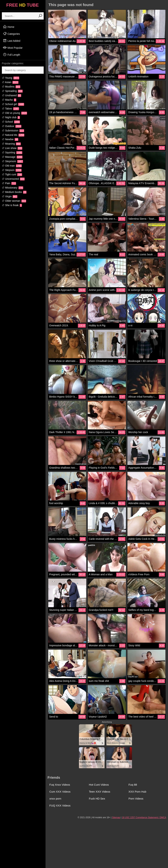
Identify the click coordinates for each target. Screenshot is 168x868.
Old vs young (14, 113)
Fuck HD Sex (97, 799)
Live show (12, 148)
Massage (12, 157)
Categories (11, 34)
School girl (13, 104)
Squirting (12, 152)
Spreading (12, 91)
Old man (12, 166)
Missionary (13, 188)
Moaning (11, 144)
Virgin (10, 196)
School (11, 122)
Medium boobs (14, 192)
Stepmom (12, 161)
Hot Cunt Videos (99, 785)
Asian (10, 82)
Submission (13, 131)
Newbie (10, 139)
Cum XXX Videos (60, 792)
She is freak (12, 205)
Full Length (11, 55)
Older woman (14, 201)
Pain (9, 183)
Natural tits (13, 135)
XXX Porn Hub (137, 792)
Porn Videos (136, 799)
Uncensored (13, 179)
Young (11, 78)
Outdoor (12, 126)
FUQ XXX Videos (60, 805)
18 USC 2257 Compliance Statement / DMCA (144, 817)
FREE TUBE (22, 5)
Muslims (11, 87)
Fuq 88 (133, 785)
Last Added (12, 41)
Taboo (10, 109)
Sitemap (116, 817)
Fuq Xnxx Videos (60, 785)
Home (9, 27)
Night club (11, 117)
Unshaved (12, 95)
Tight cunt (12, 174)
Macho (9, 100)
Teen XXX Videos (99, 792)
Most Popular (13, 48)
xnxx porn (55, 799)
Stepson (12, 170)
